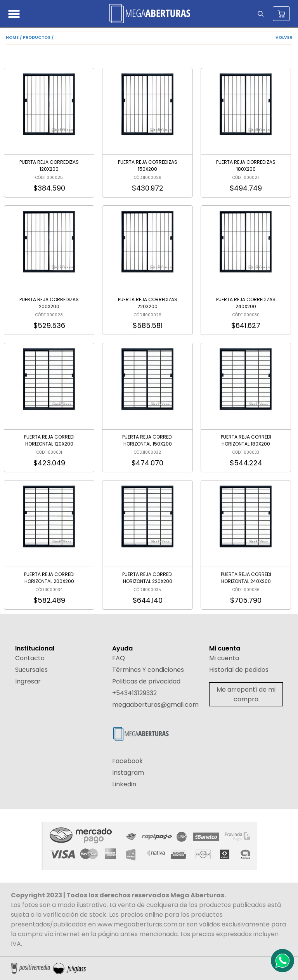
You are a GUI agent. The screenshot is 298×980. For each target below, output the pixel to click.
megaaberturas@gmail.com (155, 705)
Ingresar (28, 681)
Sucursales (31, 670)
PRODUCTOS (37, 37)
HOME (12, 37)
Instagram (128, 773)
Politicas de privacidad (146, 681)
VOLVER (284, 37)
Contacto (30, 658)
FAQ (119, 658)
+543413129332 (134, 693)
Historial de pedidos (239, 670)
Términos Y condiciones (148, 670)
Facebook (127, 761)
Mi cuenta (224, 658)
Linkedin (124, 784)
